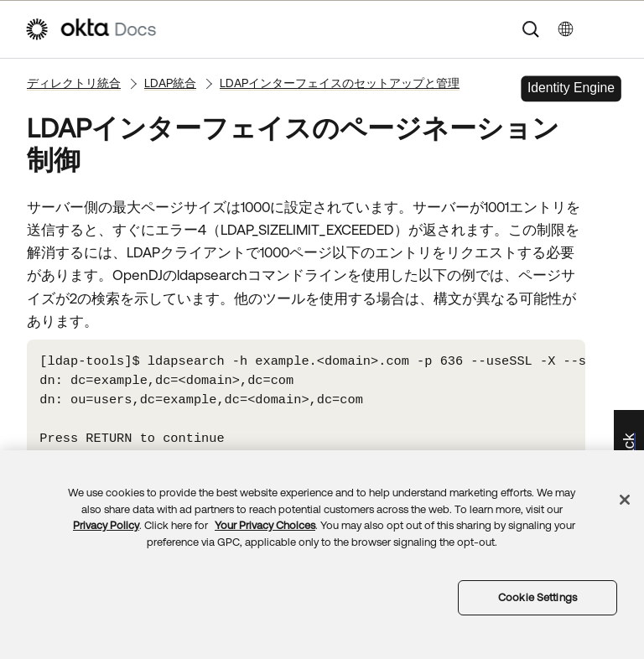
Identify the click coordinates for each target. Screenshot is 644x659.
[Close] (625, 500)
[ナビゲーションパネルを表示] (611, 29)
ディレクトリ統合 (74, 83)
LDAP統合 (170, 83)
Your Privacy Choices (265, 525)
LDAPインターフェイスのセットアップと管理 (340, 83)
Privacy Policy (106, 525)
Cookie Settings (538, 597)
